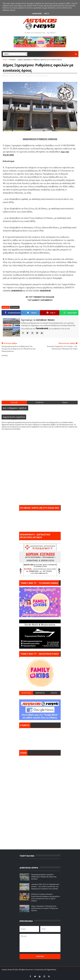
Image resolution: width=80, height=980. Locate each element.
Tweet (32, 313)
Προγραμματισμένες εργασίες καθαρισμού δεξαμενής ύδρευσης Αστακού (44, 877)
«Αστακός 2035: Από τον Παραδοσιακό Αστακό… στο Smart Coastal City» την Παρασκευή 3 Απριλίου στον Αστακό (45, 886)
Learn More (37, 14)
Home (5, 60)
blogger (14, 402)
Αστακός (13, 60)
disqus (65, 402)
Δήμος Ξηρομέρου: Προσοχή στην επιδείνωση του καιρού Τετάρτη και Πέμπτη (45, 908)
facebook (40, 402)
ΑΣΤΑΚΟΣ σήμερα (40, 738)
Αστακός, (45, 76)
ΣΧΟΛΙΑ (54, 693)
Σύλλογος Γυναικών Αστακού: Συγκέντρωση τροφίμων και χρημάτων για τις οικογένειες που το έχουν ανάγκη (46, 897)
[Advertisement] (41, 381)
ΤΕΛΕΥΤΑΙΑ (26, 693)
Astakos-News (7, 970)
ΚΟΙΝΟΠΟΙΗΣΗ (13, 313)
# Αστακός (15, 307)
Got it (47, 14)
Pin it (51, 313)
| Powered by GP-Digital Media (45, 970)
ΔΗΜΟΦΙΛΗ (40, 693)
